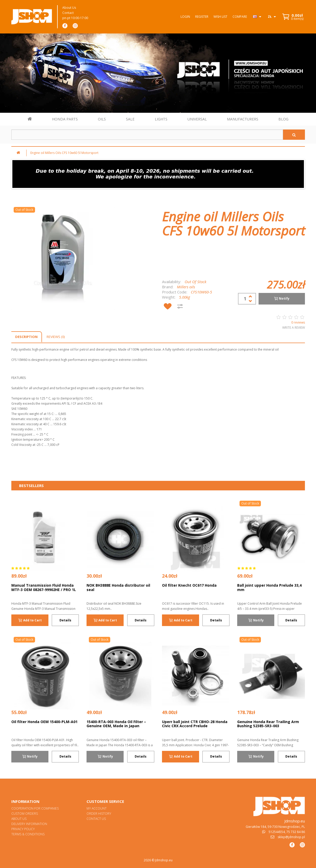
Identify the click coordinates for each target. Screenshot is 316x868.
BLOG (283, 119)
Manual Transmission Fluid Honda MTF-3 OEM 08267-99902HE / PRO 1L (44, 587)
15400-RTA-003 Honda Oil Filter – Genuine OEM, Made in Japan (116, 724)
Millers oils (186, 287)
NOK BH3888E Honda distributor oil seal (118, 587)
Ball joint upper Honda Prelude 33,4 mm (269, 587)
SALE (130, 119)
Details (65, 620)
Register (202, 17)
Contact (68, 13)
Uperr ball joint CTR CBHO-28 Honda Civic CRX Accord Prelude (195, 724)
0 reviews (298, 322)
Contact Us (96, 819)
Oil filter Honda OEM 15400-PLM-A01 (44, 722)
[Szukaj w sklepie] (147, 135)
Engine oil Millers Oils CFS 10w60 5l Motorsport (64, 153)
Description (26, 337)
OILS (102, 119)
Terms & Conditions (28, 834)
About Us (69, 8)
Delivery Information (29, 824)
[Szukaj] (294, 135)
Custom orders (25, 814)
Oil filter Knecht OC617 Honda (189, 585)
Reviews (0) (56, 337)
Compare (240, 17)
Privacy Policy (23, 829)
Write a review (294, 328)
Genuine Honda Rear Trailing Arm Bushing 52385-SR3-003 (268, 724)
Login (185, 17)
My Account (97, 808)
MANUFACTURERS (243, 119)
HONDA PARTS (65, 119)
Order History (99, 814)
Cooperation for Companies (35, 808)
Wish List (220, 17)
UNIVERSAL (197, 119)
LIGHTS (161, 119)
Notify (282, 299)
